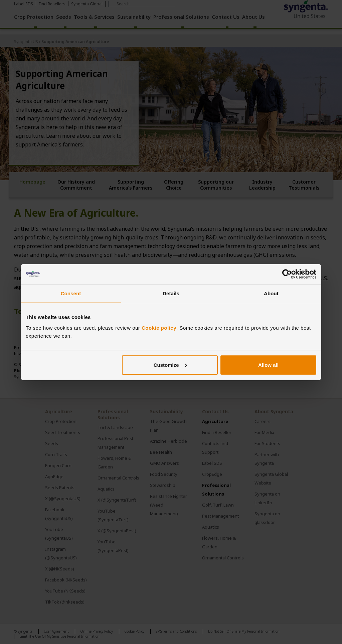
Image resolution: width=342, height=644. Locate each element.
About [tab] (271, 293)
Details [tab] (171, 293)
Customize (170, 365)
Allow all (268, 365)
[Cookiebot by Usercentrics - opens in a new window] (287, 274)
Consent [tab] (71, 293)
